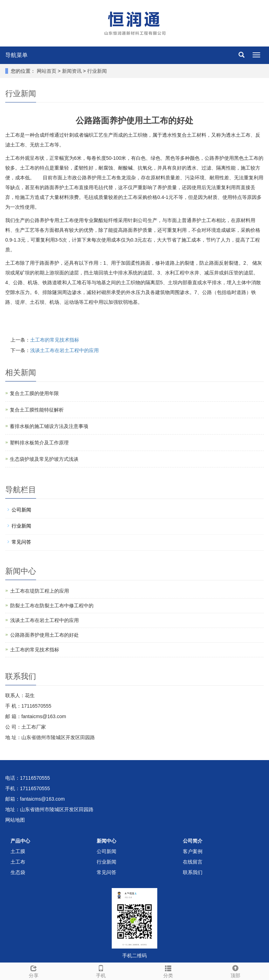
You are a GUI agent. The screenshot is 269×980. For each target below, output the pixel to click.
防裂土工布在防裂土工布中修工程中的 (52, 606)
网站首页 (47, 71)
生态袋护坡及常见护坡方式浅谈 (44, 459)
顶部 (235, 971)
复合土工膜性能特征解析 (37, 410)
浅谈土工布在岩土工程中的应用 (64, 350)
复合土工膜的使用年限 (34, 393)
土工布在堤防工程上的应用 (40, 591)
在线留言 (193, 862)
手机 (101, 971)
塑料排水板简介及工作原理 (39, 443)
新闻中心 (106, 841)
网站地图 (15, 820)
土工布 (18, 862)
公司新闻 (21, 510)
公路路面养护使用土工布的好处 (44, 635)
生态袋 (18, 872)
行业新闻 (96, 71)
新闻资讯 (73, 71)
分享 (34, 971)
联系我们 (193, 872)
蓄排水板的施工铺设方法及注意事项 (49, 426)
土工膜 (18, 851)
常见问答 (21, 542)
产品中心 (20, 841)
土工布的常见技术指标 (55, 340)
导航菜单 (16, 55)
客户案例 (193, 851)
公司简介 (193, 841)
